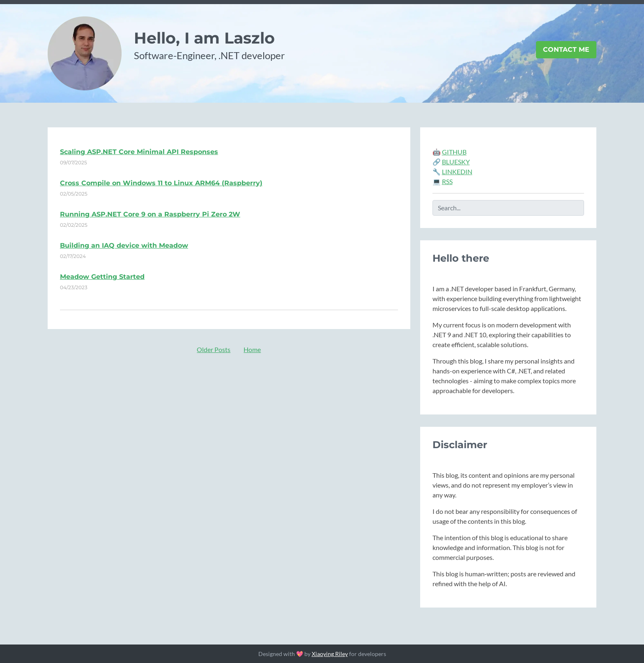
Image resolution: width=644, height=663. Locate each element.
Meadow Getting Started (102, 277)
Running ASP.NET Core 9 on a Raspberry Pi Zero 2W (150, 214)
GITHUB (454, 152)
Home (252, 349)
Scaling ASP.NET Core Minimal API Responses (139, 152)
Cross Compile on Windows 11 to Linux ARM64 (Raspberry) (161, 183)
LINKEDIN (457, 172)
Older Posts (214, 349)
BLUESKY (456, 162)
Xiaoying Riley (330, 654)
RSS (447, 181)
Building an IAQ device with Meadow (124, 245)
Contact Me (566, 49)
